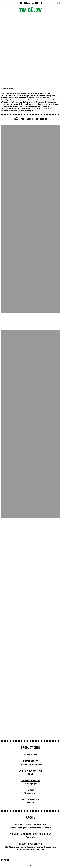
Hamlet (31, 790)
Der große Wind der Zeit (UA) (31, 825)
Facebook (2, 860)
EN (59, 3)
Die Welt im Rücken (31, 781)
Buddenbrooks (31, 761)
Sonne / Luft (31, 755)
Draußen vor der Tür (30, 844)
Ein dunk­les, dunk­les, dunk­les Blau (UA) (30, 834)
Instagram (5, 860)
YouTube (8, 860)
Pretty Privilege (30, 800)
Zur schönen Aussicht (31, 771)
